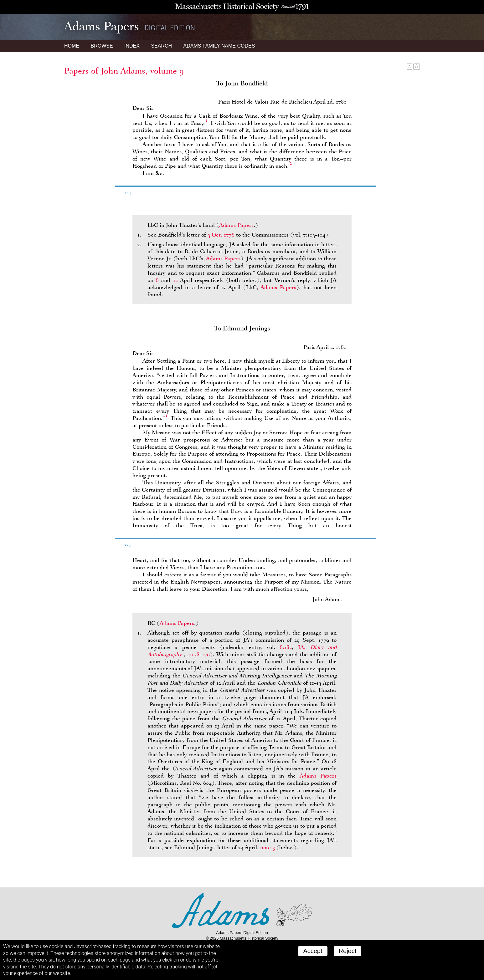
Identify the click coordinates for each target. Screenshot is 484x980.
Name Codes (219, 46)
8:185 (286, 647)
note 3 (268, 847)
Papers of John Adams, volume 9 (124, 71)
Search (161, 46)
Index (132, 46)
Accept (313, 951)
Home (72, 46)
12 (175, 280)
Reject (348, 951)
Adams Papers (236, 225)
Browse (102, 46)
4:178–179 (198, 654)
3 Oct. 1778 (221, 235)
